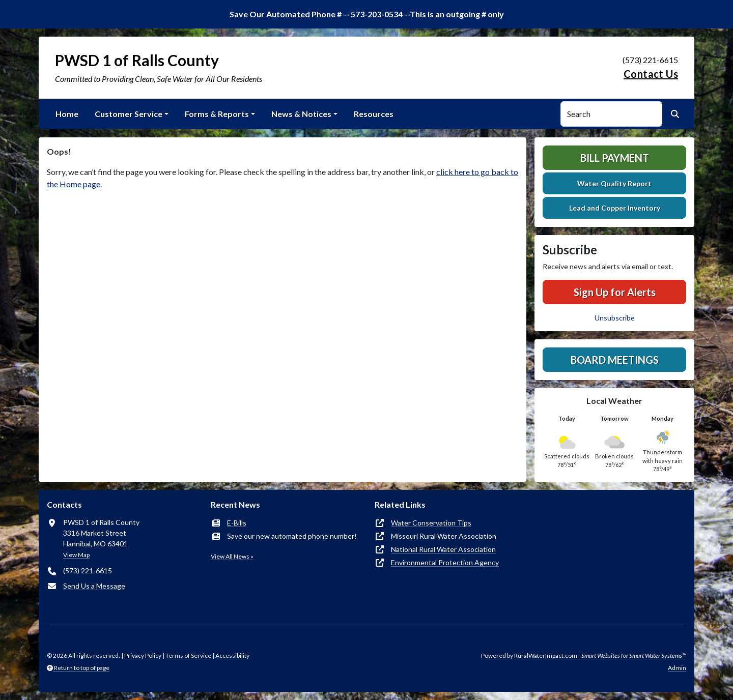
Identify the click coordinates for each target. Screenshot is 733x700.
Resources (374, 114)
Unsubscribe (615, 318)
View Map (76, 555)
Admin (677, 668)
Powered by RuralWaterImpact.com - (584, 655)
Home (67, 114)
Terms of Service (188, 655)
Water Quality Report (614, 183)
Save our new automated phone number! (292, 536)
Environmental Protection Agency (445, 562)
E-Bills (237, 523)
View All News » (232, 556)
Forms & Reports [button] (217, 114)
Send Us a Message (94, 586)
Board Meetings (615, 360)
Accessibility (232, 655)
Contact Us (651, 74)
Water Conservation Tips (431, 523)
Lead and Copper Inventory (615, 208)
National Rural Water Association (443, 549)
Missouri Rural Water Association (444, 536)
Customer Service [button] (129, 114)
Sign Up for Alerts (615, 292)
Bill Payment (615, 158)
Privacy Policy (143, 655)
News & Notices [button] (301, 114)
